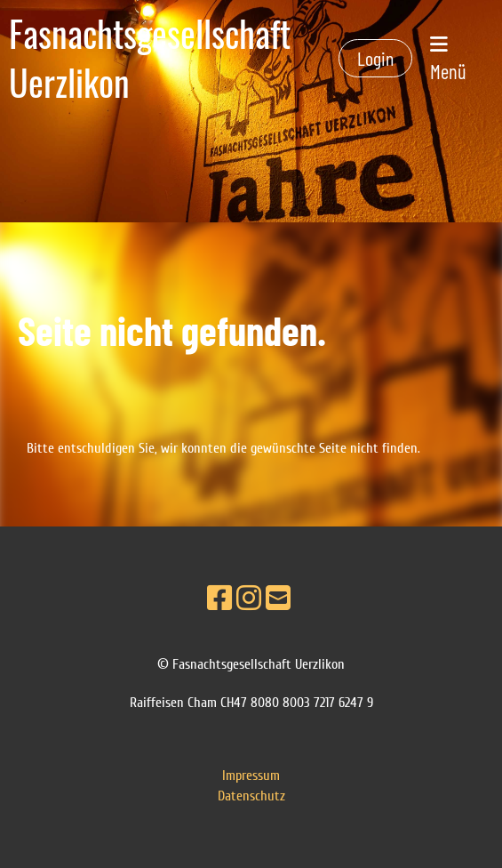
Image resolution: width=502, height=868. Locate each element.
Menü (448, 60)
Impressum (251, 776)
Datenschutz (251, 796)
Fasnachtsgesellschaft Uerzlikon (150, 58)
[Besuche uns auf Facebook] (219, 599)
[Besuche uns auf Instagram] (249, 599)
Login (375, 58)
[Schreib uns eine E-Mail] (278, 599)
